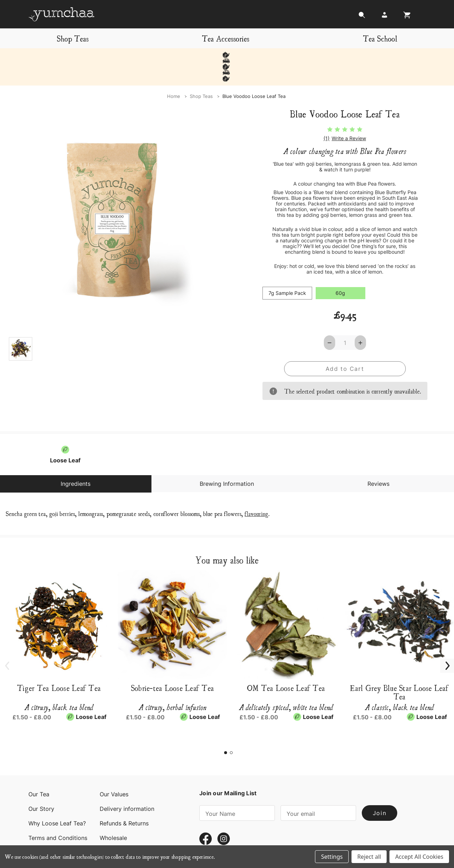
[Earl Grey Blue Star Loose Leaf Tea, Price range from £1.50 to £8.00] (399, 601)
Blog (106, 829)
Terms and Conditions (58, 814)
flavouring (256, 490)
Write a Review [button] (349, 115)
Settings (332, 857)
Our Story (41, 785)
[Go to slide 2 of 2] (231, 729)
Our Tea (39, 771)
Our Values (114, 771)
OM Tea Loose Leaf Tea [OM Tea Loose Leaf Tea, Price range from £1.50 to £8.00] (286, 664)
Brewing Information (227, 460)
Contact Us (44, 829)
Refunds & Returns (124, 800)
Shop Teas (73, 38)
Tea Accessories (226, 38)
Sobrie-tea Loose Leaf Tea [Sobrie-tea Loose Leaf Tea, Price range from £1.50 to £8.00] (172, 664)
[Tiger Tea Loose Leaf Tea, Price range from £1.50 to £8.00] (59, 601)
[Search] (362, 17)
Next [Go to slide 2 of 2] (443, 638)
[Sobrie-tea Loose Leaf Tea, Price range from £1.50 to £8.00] (172, 601)
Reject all (369, 857)
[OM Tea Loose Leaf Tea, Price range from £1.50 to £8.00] (286, 601)
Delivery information (127, 785)
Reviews (378, 460)
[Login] (384, 17)
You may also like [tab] (227, 536)
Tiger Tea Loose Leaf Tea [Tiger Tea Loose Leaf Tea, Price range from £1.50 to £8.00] (59, 664)
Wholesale (113, 814)
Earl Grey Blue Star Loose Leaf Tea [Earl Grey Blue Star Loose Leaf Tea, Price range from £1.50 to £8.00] (399, 669)
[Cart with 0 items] (405, 17)
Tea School (380, 38)
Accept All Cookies (419, 857)
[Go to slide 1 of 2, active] (226, 729)
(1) (326, 115)
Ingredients (76, 460)
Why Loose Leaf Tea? (57, 800)
